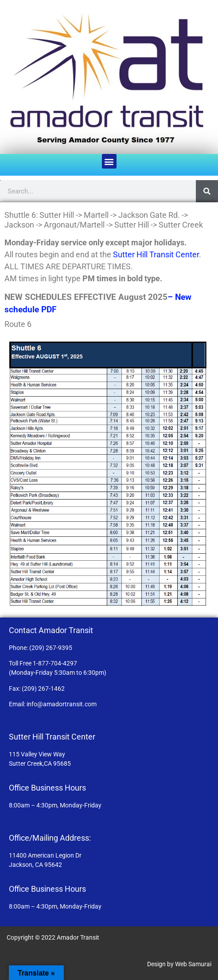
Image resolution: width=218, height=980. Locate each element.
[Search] (207, 191)
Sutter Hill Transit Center (156, 254)
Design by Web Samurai (179, 964)
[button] (109, 161)
